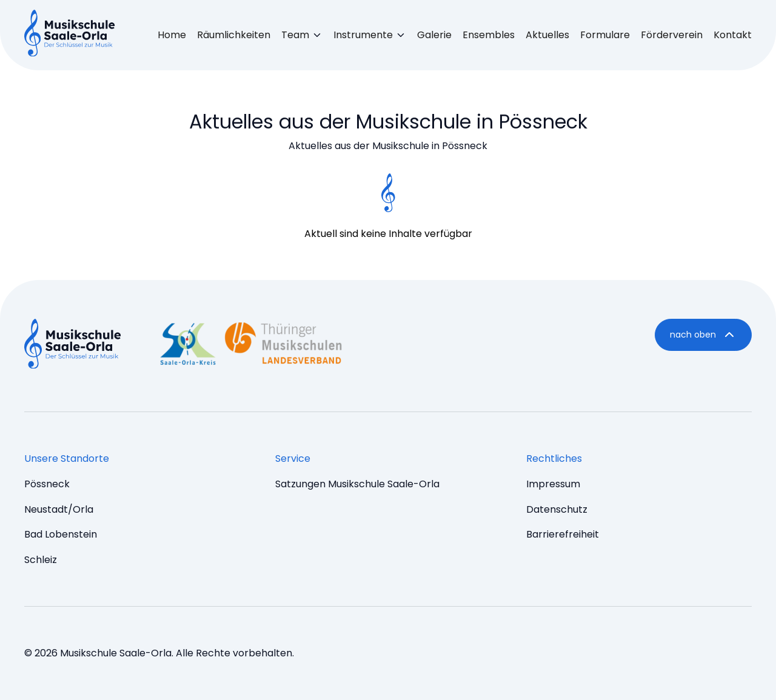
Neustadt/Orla (59, 509)
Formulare (605, 35)
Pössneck (47, 484)
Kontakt (733, 35)
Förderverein (672, 35)
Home (172, 35)
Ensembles (489, 35)
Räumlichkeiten (234, 35)
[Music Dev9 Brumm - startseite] (73, 346)
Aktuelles (547, 35)
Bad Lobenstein (61, 534)
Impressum (553, 484)
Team (295, 35)
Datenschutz (557, 509)
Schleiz (41, 560)
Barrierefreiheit (563, 534)
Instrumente (363, 35)
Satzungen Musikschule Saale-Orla (357, 484)
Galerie (434, 35)
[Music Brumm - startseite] (70, 35)
